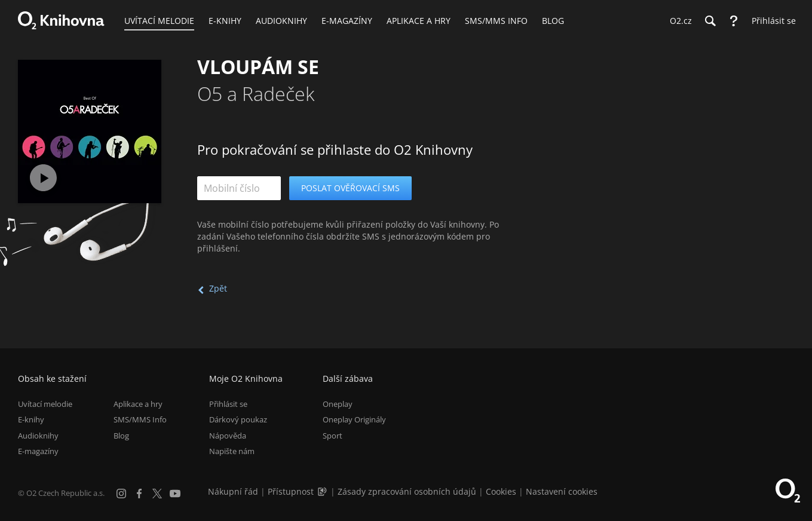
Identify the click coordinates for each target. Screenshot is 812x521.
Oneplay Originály (354, 419)
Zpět (218, 288)
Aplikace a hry (138, 404)
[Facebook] (139, 494)
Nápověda (228, 436)
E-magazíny (38, 451)
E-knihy (31, 419)
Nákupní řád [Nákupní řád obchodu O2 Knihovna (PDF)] (233, 491)
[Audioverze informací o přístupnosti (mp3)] (323, 491)
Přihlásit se (228, 404)
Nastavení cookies (562, 491)
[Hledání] (710, 21)
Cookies (501, 491)
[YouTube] (175, 494)
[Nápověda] (734, 21)
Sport (333, 436)
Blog (121, 436)
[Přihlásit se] (771, 21)
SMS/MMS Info (140, 419)
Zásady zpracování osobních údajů (407, 491)
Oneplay (338, 404)
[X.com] (157, 494)
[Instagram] (121, 494)
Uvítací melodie (45, 404)
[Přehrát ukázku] (43, 178)
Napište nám (232, 451)
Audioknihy (38, 436)
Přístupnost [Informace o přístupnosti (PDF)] (291, 491)
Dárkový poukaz (238, 419)
